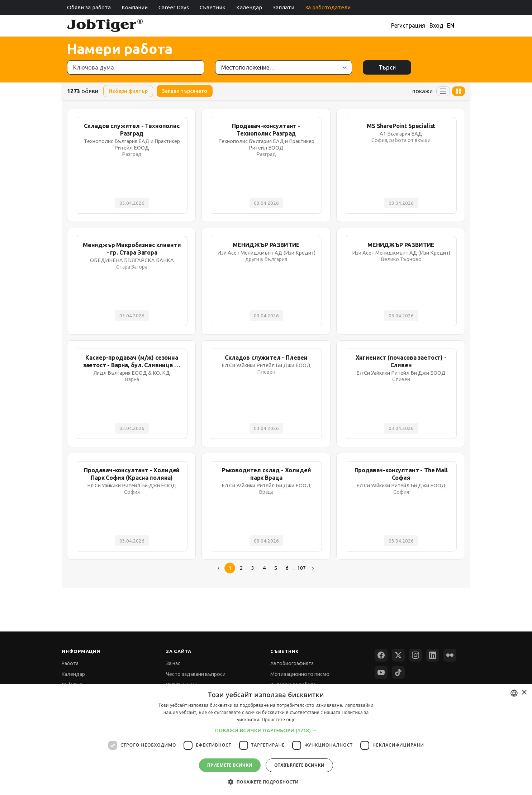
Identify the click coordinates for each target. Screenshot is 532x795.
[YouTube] (381, 672)
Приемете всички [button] (230, 765)
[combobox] (514, 693)
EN (451, 25)
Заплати (284, 7)
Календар (249, 7)
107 (301, 568)
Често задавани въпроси (196, 674)
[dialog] (266, 740)
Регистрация (408, 25)
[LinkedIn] (433, 655)
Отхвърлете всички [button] (299, 765)
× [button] (524, 693)
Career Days (174, 7)
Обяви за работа (89, 7)
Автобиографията (292, 663)
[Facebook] (381, 655)
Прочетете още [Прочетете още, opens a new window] (279, 720)
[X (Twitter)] (398, 655)
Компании (135, 7)
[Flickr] (450, 655)
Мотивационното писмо (300, 674)
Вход (436, 25)
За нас (173, 663)
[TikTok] (398, 672)
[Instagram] (415, 655)
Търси (387, 67)
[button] (266, 730)
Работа (70, 663)
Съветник (213, 7)
